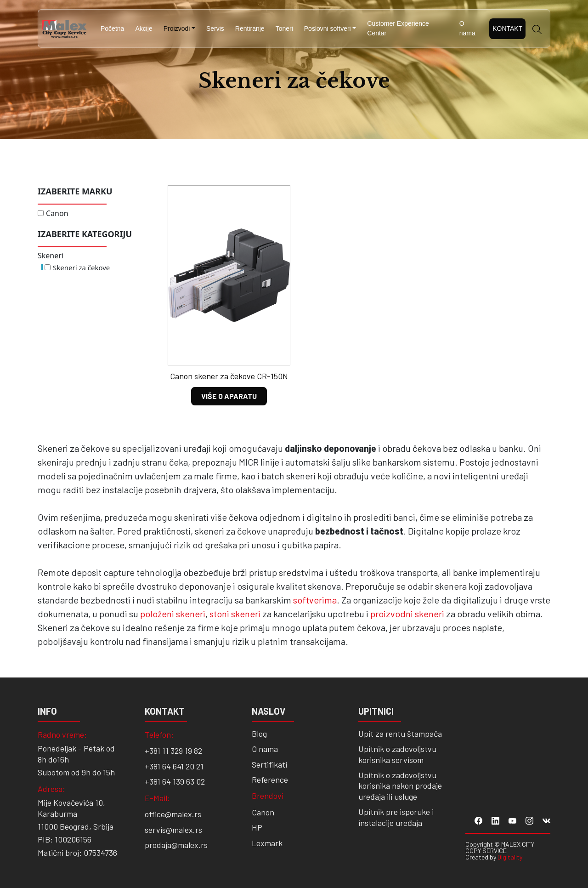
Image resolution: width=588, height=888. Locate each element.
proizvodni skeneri (407, 614)
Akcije (144, 28)
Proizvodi (177, 28)
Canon (57, 213)
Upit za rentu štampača (400, 734)
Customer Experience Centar (398, 28)
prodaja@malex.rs (176, 845)
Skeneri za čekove (81, 268)
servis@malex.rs (173, 830)
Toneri (284, 28)
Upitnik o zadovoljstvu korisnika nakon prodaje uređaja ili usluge (400, 786)
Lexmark (267, 843)
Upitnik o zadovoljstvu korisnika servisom (397, 754)
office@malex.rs (173, 814)
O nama (467, 28)
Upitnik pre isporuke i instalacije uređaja (396, 817)
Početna (112, 28)
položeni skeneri (173, 614)
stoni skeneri (235, 614)
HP (257, 827)
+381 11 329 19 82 (173, 751)
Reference (270, 780)
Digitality (510, 857)
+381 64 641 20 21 (174, 766)
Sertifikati (269, 764)
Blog (259, 734)
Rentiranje (250, 28)
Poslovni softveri (328, 28)
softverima (315, 600)
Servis (215, 28)
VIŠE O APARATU (229, 396)
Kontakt (507, 28)
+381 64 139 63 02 (175, 781)
